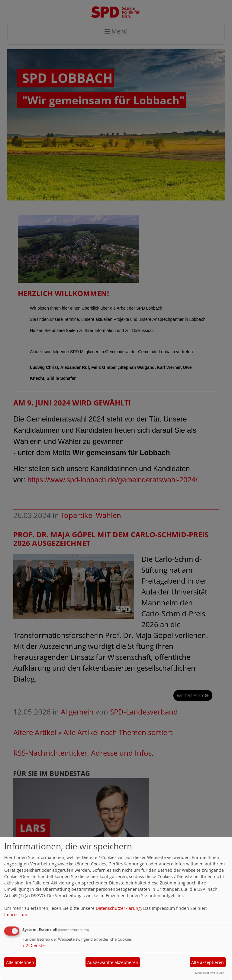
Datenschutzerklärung (118, 908)
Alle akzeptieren (208, 962)
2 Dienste (34, 945)
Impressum (16, 915)
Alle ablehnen (20, 962)
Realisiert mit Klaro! (210, 973)
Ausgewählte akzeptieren (113, 962)
